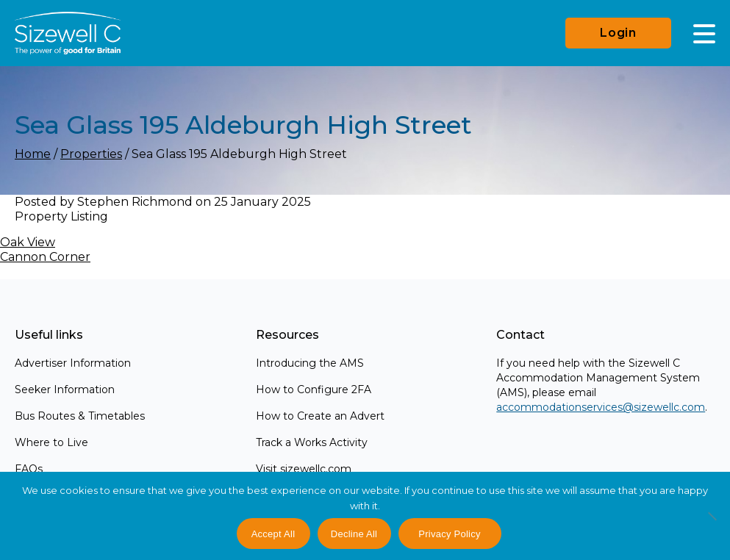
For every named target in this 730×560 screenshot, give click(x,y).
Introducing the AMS (310, 363)
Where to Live (51, 442)
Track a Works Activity (312, 442)
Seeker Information (65, 390)
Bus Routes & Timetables (80, 416)
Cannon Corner (45, 257)
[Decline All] (712, 524)
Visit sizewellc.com (304, 469)
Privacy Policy (449, 534)
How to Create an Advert (320, 416)
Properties (91, 154)
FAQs (29, 469)
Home (33, 154)
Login (618, 33)
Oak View (28, 242)
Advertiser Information (73, 363)
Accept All (273, 534)
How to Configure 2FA (314, 390)
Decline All (354, 534)
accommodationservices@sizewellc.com (601, 407)
